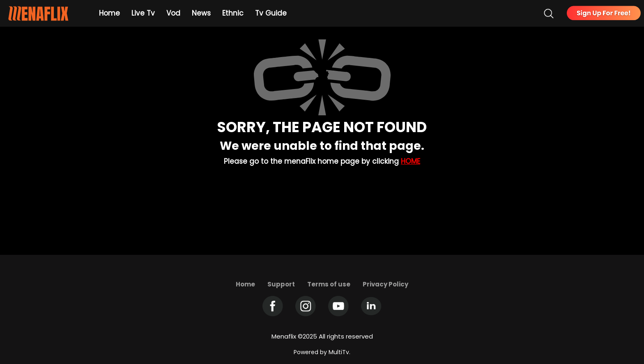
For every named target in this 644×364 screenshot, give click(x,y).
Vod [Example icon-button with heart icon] (173, 13)
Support (281, 284)
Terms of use (329, 284)
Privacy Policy (385, 284)
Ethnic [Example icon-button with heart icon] (233, 13)
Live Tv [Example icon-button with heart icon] (143, 13)
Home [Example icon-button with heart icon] (109, 13)
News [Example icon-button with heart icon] (201, 13)
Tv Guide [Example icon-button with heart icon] (271, 13)
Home (411, 161)
